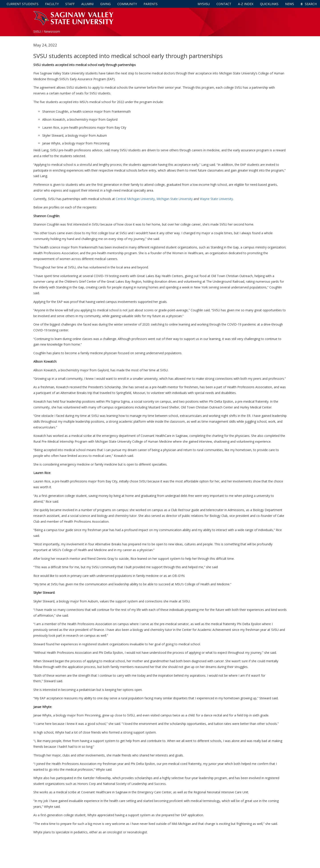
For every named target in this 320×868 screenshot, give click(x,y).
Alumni (87, 4)
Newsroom (52, 31)
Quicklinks (269, 4)
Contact (224, 4)
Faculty (52, 4)
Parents (151, 4)
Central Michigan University (135, 199)
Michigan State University (175, 199)
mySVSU (204, 4)
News (290, 4)
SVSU (37, 31)
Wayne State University (216, 199)
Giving (105, 4)
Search (309, 4)
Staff (70, 4)
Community (127, 4)
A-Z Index (246, 4)
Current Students (23, 4)
